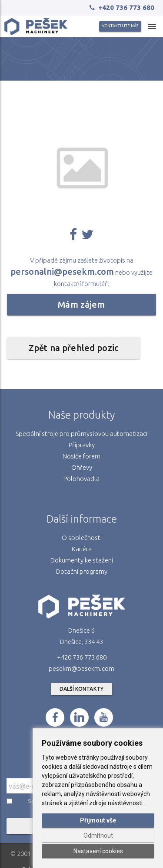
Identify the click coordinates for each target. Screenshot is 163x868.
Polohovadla (81, 479)
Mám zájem (81, 304)
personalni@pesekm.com (62, 271)
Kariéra (82, 549)
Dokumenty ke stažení (82, 560)
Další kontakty (81, 689)
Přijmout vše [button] (98, 820)
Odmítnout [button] (98, 835)
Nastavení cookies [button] (98, 851)
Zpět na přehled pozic (73, 348)
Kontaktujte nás (120, 26)
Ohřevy (82, 467)
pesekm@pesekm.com (81, 668)
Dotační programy (82, 571)
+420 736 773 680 (82, 657)
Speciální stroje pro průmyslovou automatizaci (81, 434)
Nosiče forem (81, 456)
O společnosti (82, 538)
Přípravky (82, 445)
